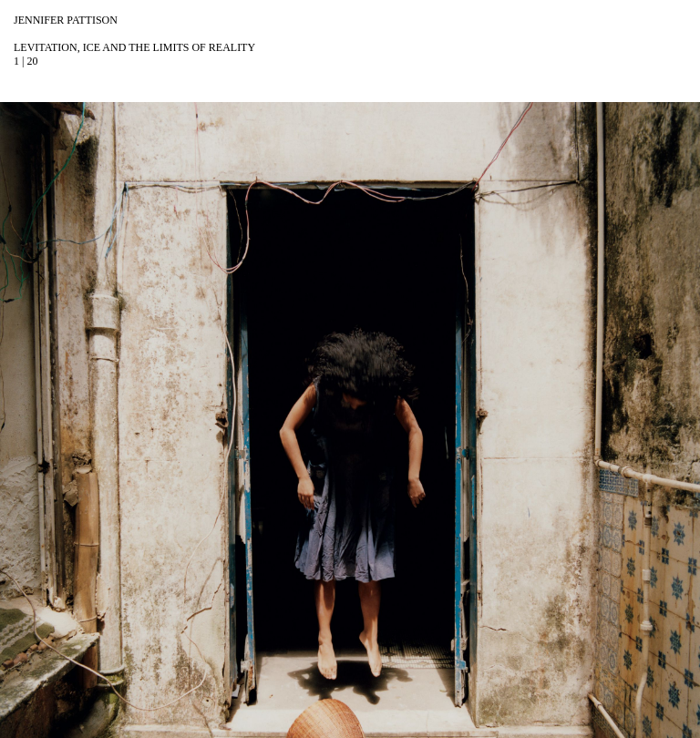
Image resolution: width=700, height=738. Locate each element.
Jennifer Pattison (66, 20)
